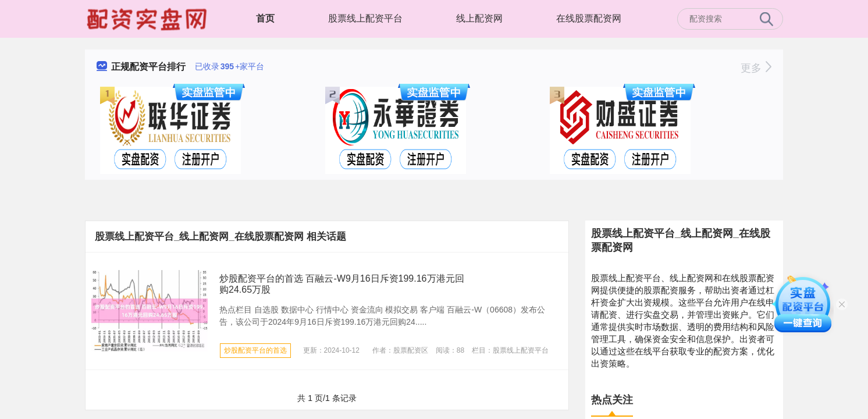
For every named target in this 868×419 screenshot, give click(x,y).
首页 (265, 18)
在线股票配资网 (589, 18)
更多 (756, 68)
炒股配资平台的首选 (255, 350)
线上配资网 (479, 18)
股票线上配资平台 (365, 18)
